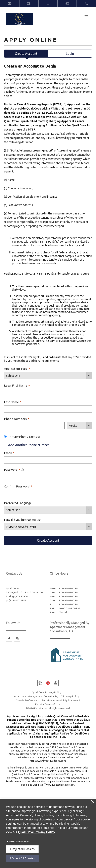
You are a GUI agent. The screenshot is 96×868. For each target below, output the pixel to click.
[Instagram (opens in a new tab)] (17, 639)
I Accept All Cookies (22, 858)
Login (70, 54)
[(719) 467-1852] (86, 4)
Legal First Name (17, 385)
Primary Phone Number (24, 437)
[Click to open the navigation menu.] (86, 17)
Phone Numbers (17, 419)
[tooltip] (22, 470)
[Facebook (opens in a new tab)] (9, 639)
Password (14, 470)
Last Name (13, 402)
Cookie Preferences (18, 842)
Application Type (17, 369)
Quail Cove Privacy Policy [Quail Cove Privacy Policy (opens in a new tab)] (46, 692)
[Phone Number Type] (79, 426)
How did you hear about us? (23, 520)
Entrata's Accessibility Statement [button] (61, 700)
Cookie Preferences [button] (27, 700)
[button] (10, 4)
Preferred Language (18, 503)
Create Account (26, 54)
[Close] (93, 802)
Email (9, 453)
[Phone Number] (34, 426)
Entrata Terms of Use (48, 704)
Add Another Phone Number (27, 445)
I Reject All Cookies (22, 849)
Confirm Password (18, 486)
